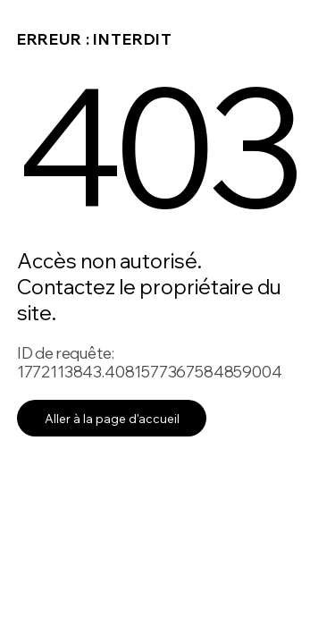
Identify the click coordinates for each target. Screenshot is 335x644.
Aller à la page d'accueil (112, 418)
